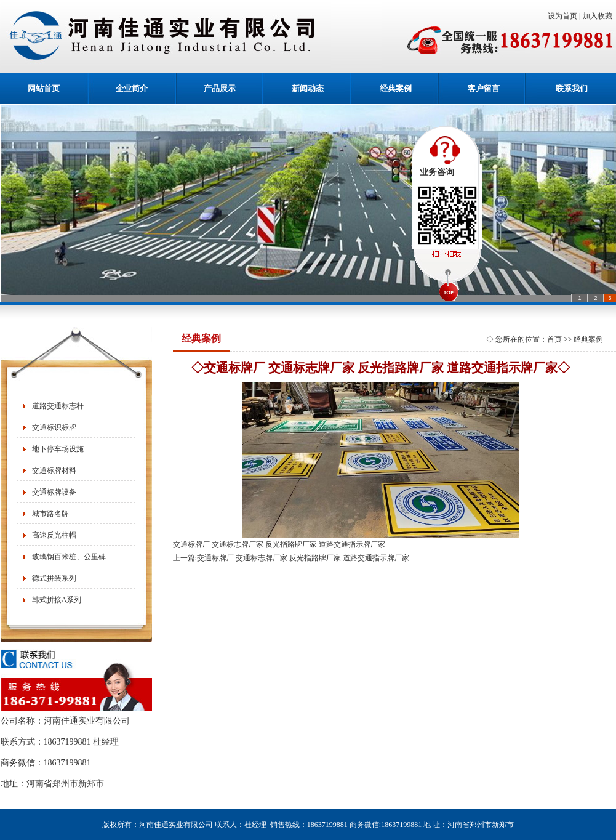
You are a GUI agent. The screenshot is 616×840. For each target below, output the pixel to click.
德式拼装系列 (54, 578)
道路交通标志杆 (58, 406)
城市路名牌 (50, 514)
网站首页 (44, 88)
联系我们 (572, 88)
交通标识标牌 (54, 427)
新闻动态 (308, 88)
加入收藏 (599, 16)
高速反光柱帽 (54, 535)
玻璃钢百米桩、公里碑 (69, 557)
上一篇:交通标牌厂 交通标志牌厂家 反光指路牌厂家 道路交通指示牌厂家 (291, 558)
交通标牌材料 (54, 470)
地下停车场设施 (58, 449)
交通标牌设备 (54, 492)
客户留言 (484, 88)
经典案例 (396, 88)
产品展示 (220, 88)
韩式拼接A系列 (57, 600)
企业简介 (132, 88)
